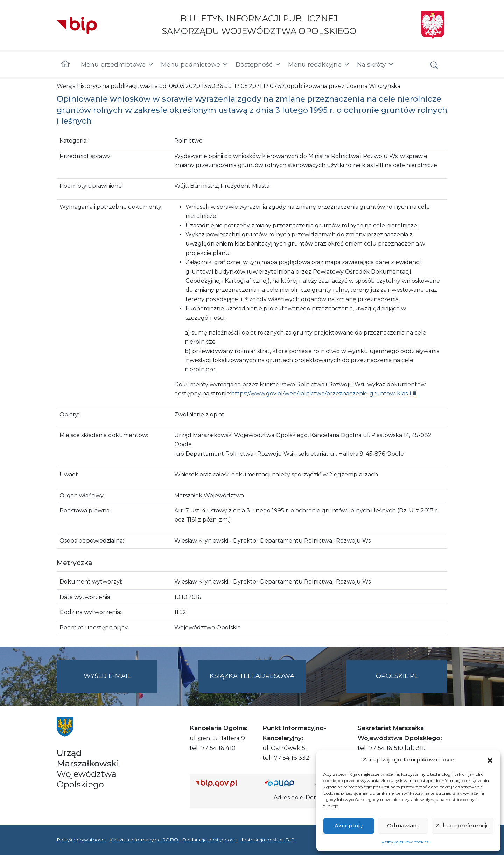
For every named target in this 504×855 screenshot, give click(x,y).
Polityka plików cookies (405, 842)
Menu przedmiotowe (117, 64)
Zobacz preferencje (463, 825)
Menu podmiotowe (195, 64)
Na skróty (376, 64)
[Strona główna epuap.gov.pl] (287, 783)
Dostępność (258, 64)
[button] (490, 760)
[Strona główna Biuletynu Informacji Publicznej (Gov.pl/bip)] (224, 783)
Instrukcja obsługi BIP (268, 840)
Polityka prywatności (81, 840)
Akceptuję (349, 825)
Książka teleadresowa (252, 676)
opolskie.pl (397, 676)
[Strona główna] (65, 64)
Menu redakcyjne (319, 64)
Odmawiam (403, 825)
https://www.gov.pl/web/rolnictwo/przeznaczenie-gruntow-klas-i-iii (324, 394)
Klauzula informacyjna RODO (144, 840)
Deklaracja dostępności (210, 840)
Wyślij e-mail (121, 682)
